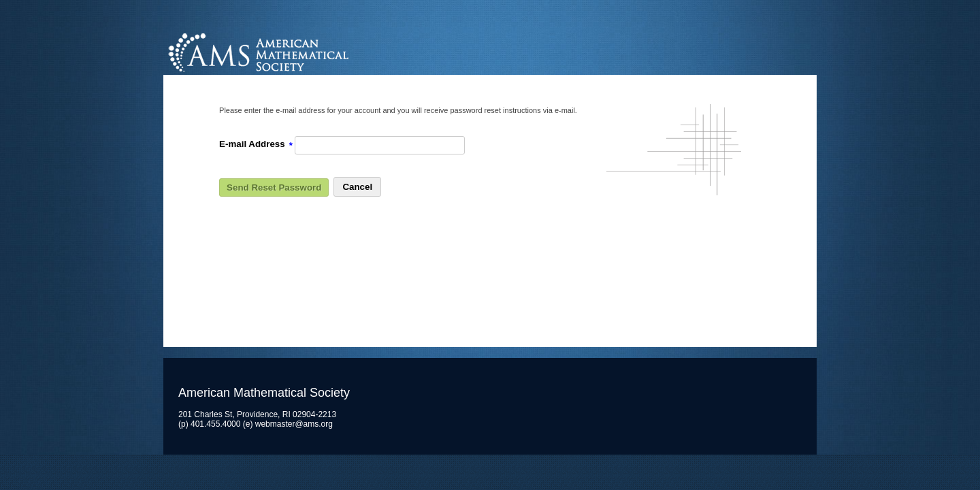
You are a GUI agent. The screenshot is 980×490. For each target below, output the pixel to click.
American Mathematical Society (309, 51)
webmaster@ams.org (294, 424)
